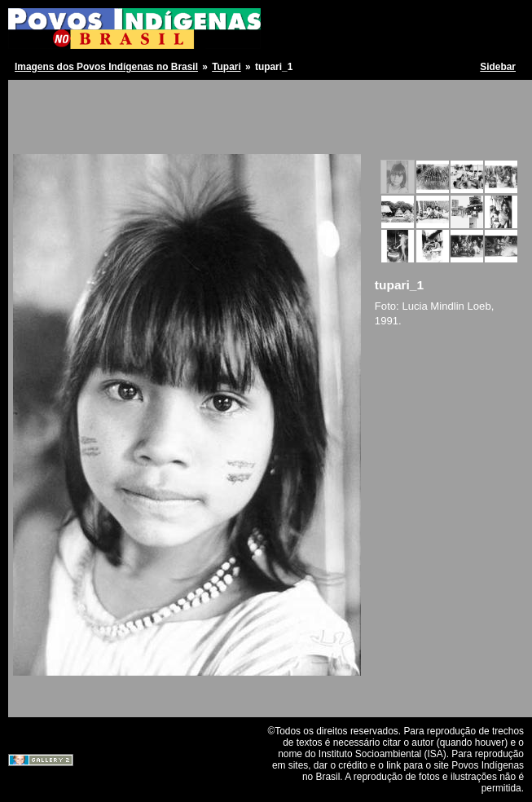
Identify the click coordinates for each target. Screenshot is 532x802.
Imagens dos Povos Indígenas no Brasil (106, 67)
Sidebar (498, 67)
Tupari (226, 67)
